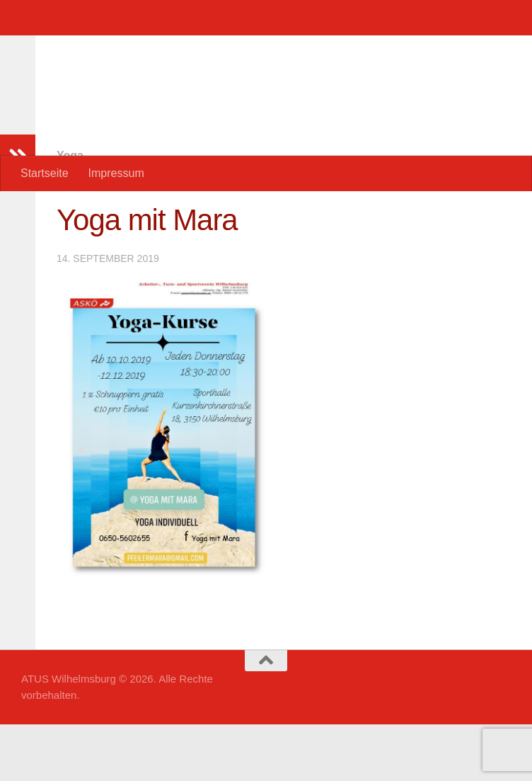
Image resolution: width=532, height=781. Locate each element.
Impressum (116, 173)
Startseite (45, 173)
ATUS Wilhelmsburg (160, 49)
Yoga (70, 212)
